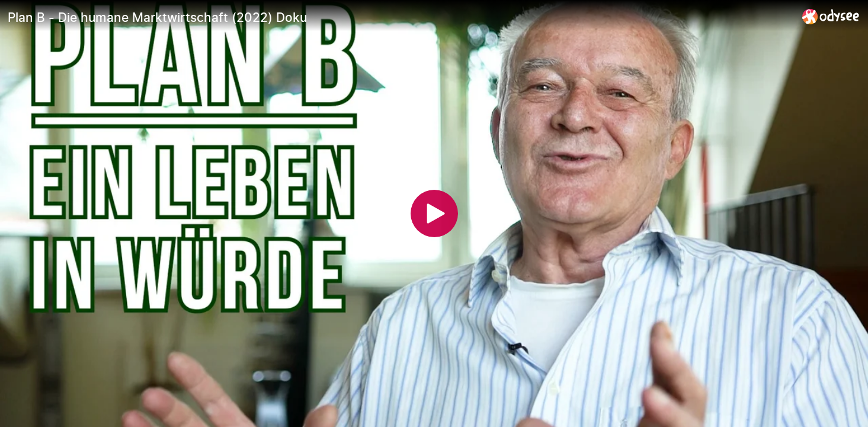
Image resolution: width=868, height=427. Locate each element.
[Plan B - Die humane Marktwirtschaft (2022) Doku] (400, 17)
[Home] (831, 16)
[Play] (434, 213)
